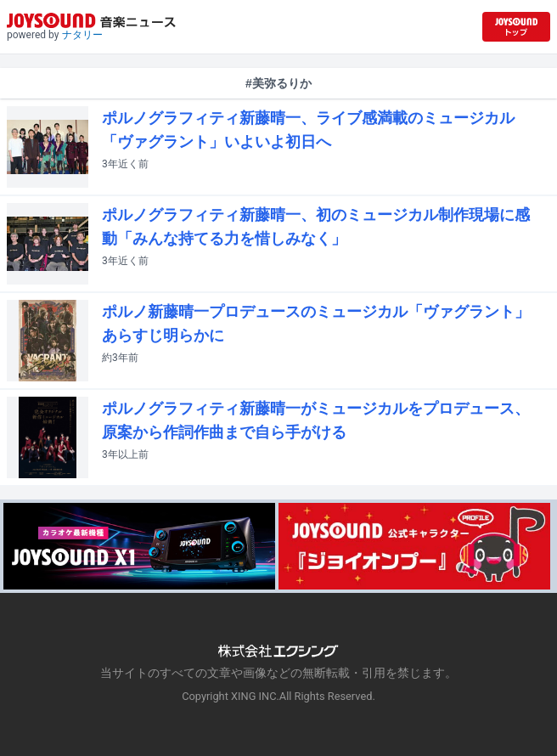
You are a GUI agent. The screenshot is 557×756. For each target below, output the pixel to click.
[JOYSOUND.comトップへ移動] (516, 27)
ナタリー (82, 35)
